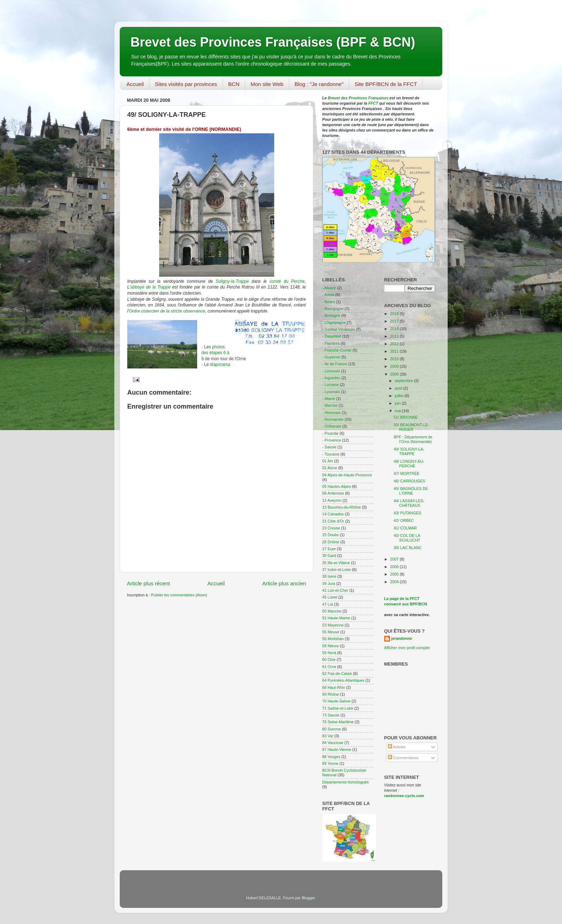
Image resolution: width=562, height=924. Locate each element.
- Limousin (331, 371)
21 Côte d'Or (333, 521)
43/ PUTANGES (407, 513)
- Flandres (331, 343)
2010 (395, 359)
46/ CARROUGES (409, 481)
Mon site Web (267, 84)
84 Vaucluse (333, 743)
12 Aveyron (332, 500)
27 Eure (329, 549)
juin (398, 403)
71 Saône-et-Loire (338, 708)
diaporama (220, 365)
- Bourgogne (333, 309)
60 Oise (329, 659)
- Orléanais (332, 426)
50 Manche (332, 611)
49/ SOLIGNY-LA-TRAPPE (409, 451)
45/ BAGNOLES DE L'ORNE (411, 491)
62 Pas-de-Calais (337, 673)
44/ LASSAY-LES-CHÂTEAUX (409, 503)
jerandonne (402, 638)
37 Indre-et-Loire (337, 570)
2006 (395, 567)
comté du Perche (287, 281)
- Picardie (330, 433)
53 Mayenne (333, 625)
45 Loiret (330, 597)
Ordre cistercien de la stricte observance (167, 311)
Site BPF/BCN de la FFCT (386, 84)
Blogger (308, 898)
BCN (234, 84)
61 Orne (329, 667)
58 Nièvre (330, 646)
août (399, 388)
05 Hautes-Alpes (337, 486)
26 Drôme (331, 542)
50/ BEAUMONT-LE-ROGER (411, 427)
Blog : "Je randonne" (319, 84)
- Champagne (334, 323)
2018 (395, 314)
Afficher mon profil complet (407, 648)
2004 (395, 582)
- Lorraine (330, 385)
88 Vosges (331, 757)
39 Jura (329, 584)
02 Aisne (330, 468)
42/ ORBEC (404, 520)
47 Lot (328, 604)
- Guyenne (331, 357)
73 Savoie (331, 715)
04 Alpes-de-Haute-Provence (347, 475)
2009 (395, 366)
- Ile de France (335, 364)
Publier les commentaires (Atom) (179, 595)
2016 (395, 329)
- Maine (329, 399)
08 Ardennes (333, 493)
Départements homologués (346, 782)
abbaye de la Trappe (151, 287)
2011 (395, 351)
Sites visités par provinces (186, 84)
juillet (400, 396)
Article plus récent (148, 583)
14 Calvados (333, 514)
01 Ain (328, 461)
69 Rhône (331, 694)
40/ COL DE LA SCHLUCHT (407, 538)
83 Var (328, 736)
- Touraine (331, 454)
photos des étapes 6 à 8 (215, 353)
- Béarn (328, 302)
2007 (395, 559)
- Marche (330, 405)
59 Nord (329, 653)
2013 (395, 336)
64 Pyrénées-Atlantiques (343, 680)
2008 (395, 374)
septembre (404, 381)
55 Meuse (331, 632)
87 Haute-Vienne (337, 749)
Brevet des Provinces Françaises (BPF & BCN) (273, 42)
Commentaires (403, 758)
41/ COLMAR (405, 528)
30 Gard (329, 556)
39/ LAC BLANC (408, 548)
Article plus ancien (284, 583)
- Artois (328, 295)
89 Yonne (330, 763)
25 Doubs (330, 535)
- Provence (332, 440)
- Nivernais (332, 413)
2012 (395, 344)
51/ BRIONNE (406, 417)
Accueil (135, 84)
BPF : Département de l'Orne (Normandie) (413, 439)
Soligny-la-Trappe (232, 281)
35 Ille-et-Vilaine (336, 563)
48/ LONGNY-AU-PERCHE (409, 464)
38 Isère (329, 576)
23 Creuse (331, 528)
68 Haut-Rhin (334, 687)
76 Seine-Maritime (338, 722)
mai (398, 411)
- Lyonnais (331, 392)
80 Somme (332, 729)
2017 (395, 321)
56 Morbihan (333, 639)
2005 (395, 574)
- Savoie (329, 447)
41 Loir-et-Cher (335, 590)
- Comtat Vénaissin (339, 329)
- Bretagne (331, 315)
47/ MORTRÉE (406, 473)
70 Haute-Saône (336, 701)
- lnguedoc (331, 378)
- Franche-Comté (337, 350)
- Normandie (333, 419)
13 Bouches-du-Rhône (342, 507)
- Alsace (329, 288)
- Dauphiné (332, 336)
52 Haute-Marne (336, 618)
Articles (397, 747)
